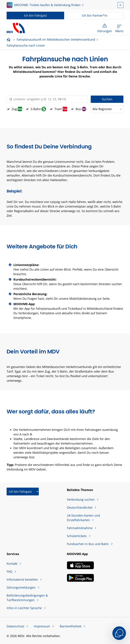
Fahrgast (35, 15)
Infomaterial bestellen (23, 579)
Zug (17, 109)
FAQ (10, 571)
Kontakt (12, 564)
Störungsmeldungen (21, 587)
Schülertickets (77, 536)
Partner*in (95, 15)
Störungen (105, 31)
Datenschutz (16, 626)
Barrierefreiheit (71, 626)
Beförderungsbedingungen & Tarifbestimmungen (27, 598)
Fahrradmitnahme (80, 528)
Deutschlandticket (80, 507)
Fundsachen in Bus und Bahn (88, 544)
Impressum (42, 626)
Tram (61, 109)
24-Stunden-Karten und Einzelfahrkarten (83, 518)
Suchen (107, 99)
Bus (81, 109)
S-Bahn (38, 109)
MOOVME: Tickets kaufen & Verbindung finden (47, 5)
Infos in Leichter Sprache (25, 608)
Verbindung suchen (81, 499)
